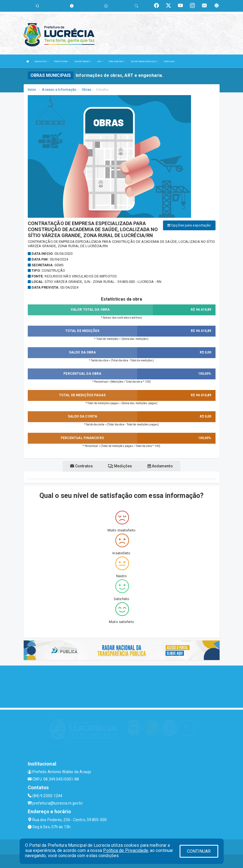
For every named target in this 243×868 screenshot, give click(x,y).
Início (32, 90)
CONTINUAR (199, 851)
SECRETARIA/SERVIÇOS (144, 61)
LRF (100, 61)
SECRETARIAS (83, 61)
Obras (87, 90)
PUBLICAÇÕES (117, 61)
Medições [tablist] (120, 466)
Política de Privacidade (125, 850)
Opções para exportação (189, 225)
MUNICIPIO (41, 61)
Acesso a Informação (59, 90)
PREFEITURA (61, 61)
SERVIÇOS (169, 61)
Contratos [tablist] (81, 466)
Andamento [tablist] (160, 466)
